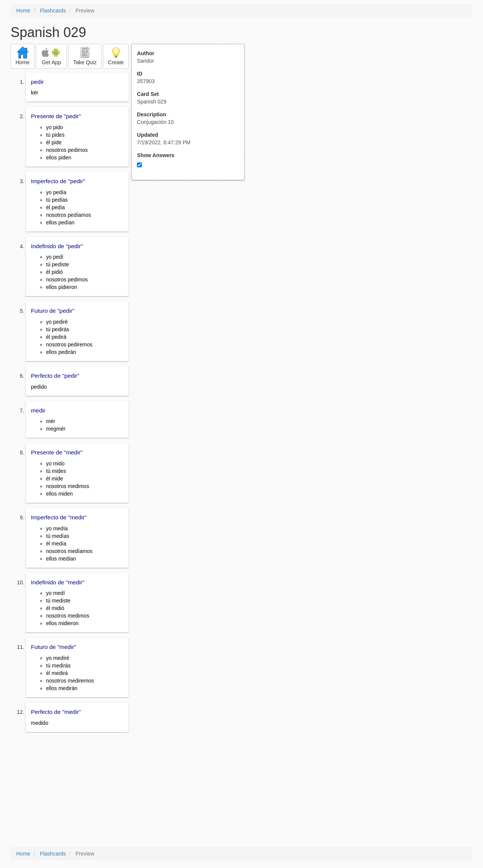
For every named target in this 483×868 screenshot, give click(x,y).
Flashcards (53, 11)
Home (23, 11)
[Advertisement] (192, 254)
